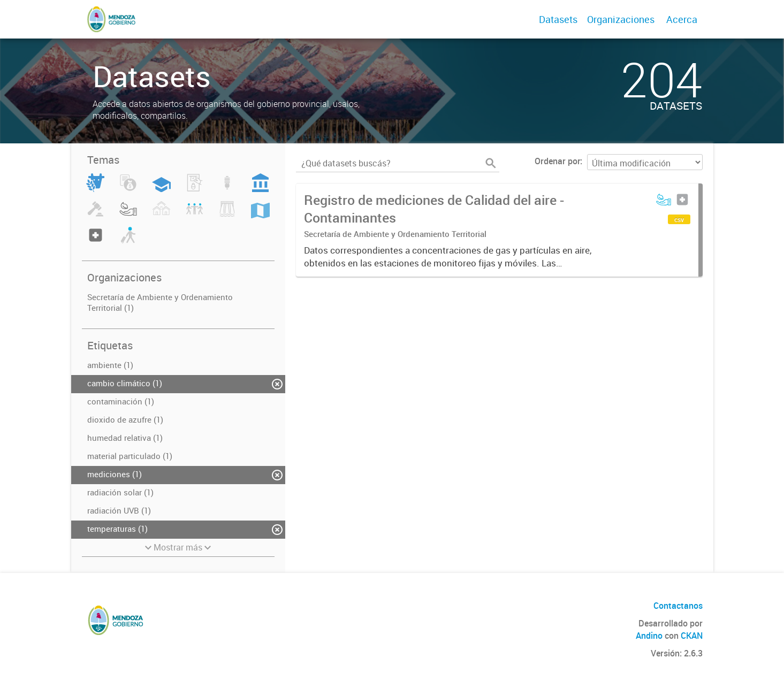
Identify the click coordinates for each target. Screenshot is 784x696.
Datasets (558, 19)
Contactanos (678, 606)
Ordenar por (557, 161)
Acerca (682, 19)
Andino (649, 636)
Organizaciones (621, 19)
